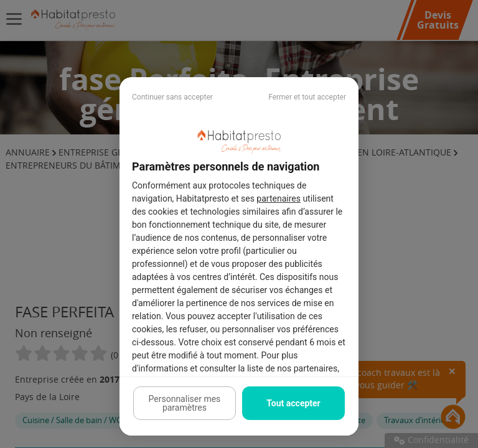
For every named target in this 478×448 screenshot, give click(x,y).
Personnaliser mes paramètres (185, 403)
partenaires (279, 198)
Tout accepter (293, 403)
